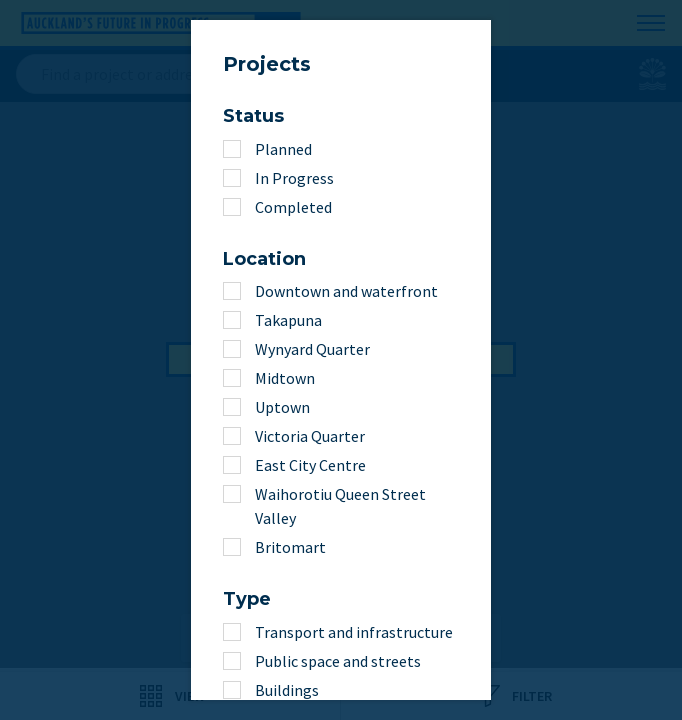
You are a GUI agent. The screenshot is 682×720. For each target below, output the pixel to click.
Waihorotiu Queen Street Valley (340, 506)
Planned (283, 149)
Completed (293, 207)
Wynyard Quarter (312, 349)
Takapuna (288, 320)
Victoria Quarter (310, 436)
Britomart (290, 547)
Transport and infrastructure (354, 632)
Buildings (287, 690)
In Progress (294, 178)
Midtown (285, 378)
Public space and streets (338, 661)
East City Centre (310, 465)
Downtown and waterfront (346, 291)
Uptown (282, 407)
